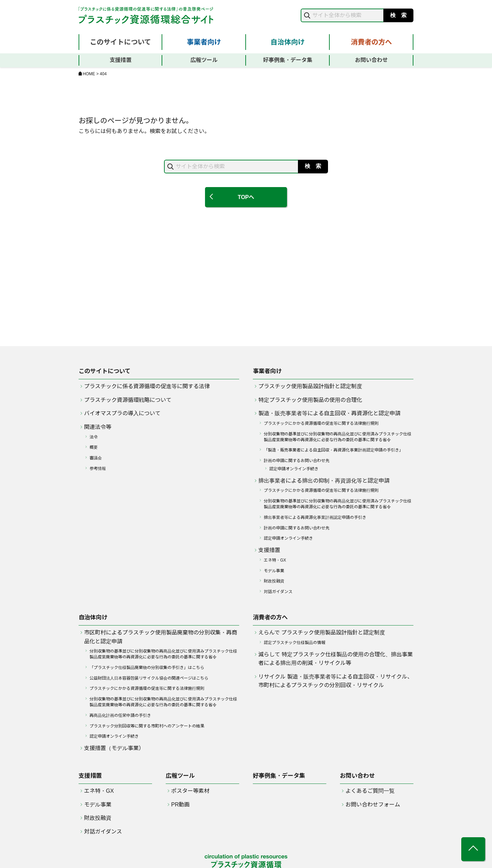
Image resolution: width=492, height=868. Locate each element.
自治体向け (288, 42)
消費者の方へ (371, 42)
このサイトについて (120, 42)
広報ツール (204, 60)
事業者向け (204, 42)
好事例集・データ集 (288, 60)
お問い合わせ (371, 60)
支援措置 (121, 60)
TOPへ (246, 197)
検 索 (398, 15)
